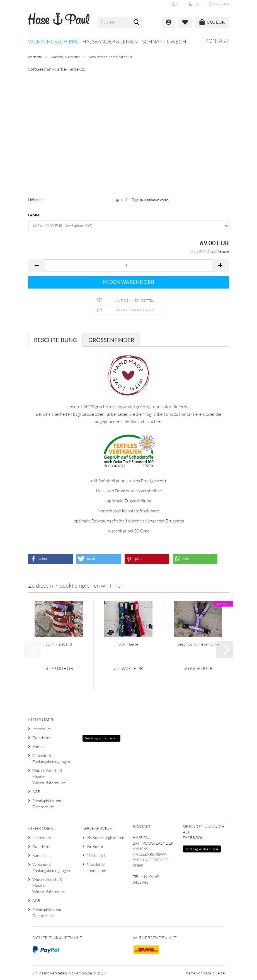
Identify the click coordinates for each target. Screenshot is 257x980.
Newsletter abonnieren (96, 867)
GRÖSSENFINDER (111, 340)
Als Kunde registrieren (106, 838)
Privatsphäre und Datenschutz (47, 804)
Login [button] (195, 4)
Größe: (34, 215)
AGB (36, 792)
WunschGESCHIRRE (53, 41)
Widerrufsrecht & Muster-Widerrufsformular (49, 777)
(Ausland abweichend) (155, 200)
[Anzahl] (128, 266)
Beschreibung (55, 340)
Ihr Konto (95, 846)
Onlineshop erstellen (50, 973)
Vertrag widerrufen (101, 738)
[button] (176, 4)
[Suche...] (137, 23)
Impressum (42, 729)
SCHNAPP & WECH (164, 41)
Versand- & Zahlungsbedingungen (51, 758)
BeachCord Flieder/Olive (198, 644)
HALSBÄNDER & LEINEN (110, 41)
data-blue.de (214, 973)
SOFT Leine (128, 644)
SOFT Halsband (59, 644)
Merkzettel (219, 4)
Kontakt (217, 41)
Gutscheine (42, 738)
